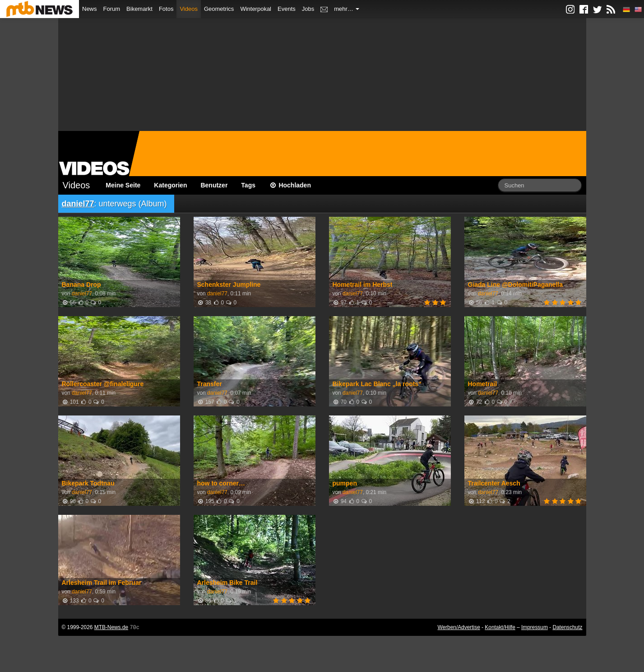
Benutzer (214, 185)
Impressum (535, 627)
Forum (112, 9)
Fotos (166, 9)
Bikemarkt (139, 9)
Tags (248, 185)
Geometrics (219, 9)
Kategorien (170, 185)
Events (287, 9)
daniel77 (78, 204)
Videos (189, 9)
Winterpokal (256, 9)
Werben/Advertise (459, 627)
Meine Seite (123, 185)
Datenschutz (567, 627)
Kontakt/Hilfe (500, 627)
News (90, 9)
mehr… (347, 9)
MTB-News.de (111, 627)
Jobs (308, 9)
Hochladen (290, 185)
